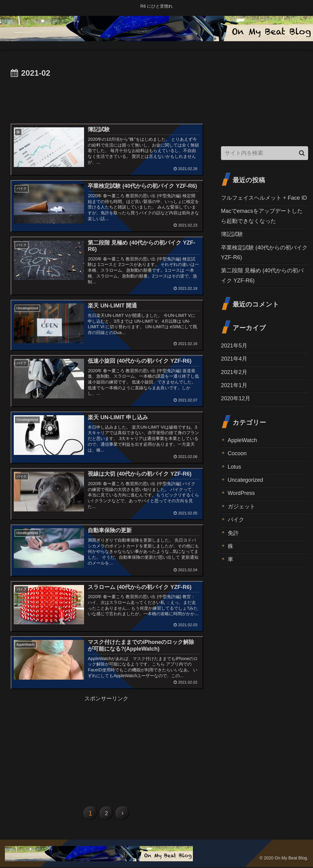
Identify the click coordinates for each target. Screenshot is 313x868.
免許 (233, 533)
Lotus (234, 467)
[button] (302, 153)
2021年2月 (234, 372)
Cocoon (237, 453)
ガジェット (241, 507)
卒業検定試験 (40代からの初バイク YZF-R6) (264, 252)
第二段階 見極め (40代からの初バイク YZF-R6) (262, 275)
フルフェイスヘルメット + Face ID (264, 198)
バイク (236, 520)
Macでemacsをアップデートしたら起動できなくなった (262, 216)
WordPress (241, 493)
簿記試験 (232, 234)
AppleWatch (242, 440)
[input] (265, 153)
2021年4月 (234, 359)
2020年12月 (236, 398)
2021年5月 (234, 346)
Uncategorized (245, 480)
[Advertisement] (106, 98)
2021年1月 (234, 385)
